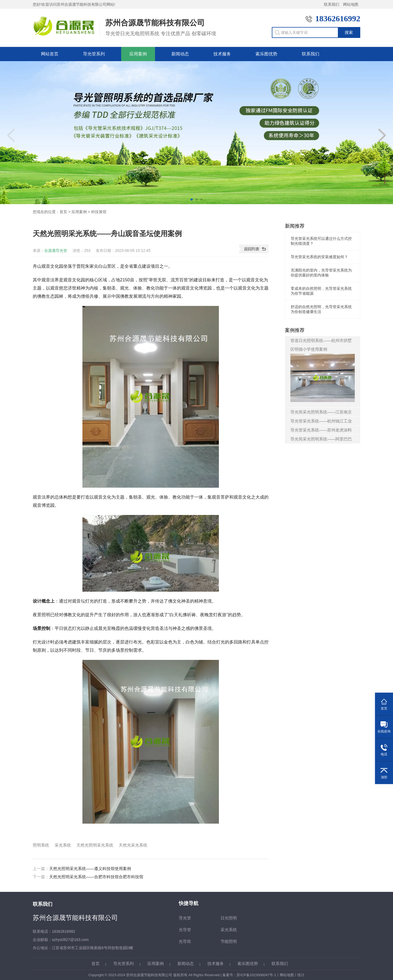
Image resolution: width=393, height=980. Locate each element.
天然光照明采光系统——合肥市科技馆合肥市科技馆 (96, 877)
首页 (63, 212)
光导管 (185, 930)
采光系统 (63, 845)
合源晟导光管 (56, 251)
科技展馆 (99, 212)
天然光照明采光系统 (95, 845)
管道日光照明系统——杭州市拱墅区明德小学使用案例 (323, 370)
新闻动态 (180, 54)
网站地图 (351, 4)
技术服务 (222, 54)
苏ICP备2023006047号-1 (256, 975)
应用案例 (138, 54)
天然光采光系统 (133, 845)
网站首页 (50, 54)
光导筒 (185, 941)
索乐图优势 (266, 54)
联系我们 (332, 4)
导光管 (185, 918)
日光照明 (229, 918)
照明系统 (41, 845)
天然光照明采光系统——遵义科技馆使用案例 (90, 869)
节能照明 (229, 941)
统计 (301, 975)
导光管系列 (94, 54)
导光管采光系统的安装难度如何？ (319, 257)
